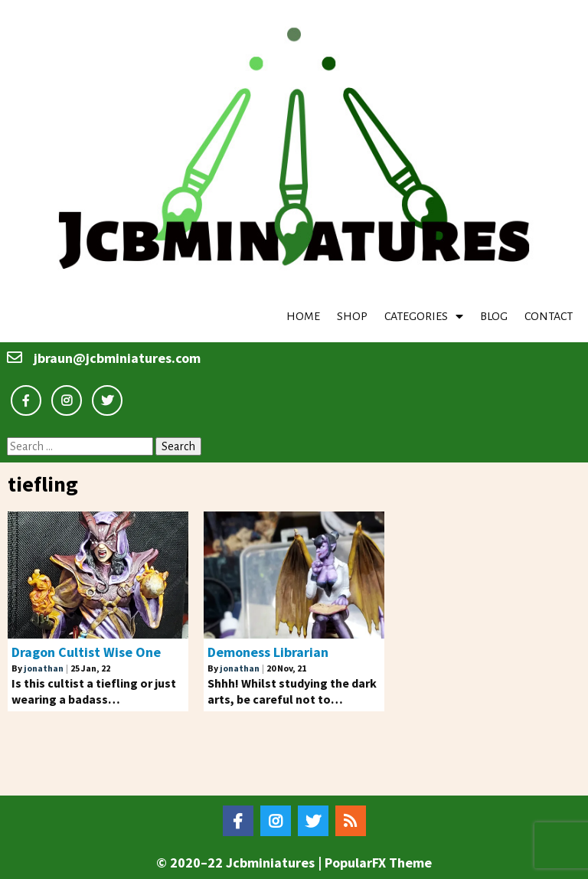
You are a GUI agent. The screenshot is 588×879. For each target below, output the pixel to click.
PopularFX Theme (378, 863)
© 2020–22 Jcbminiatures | (240, 863)
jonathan (44, 668)
